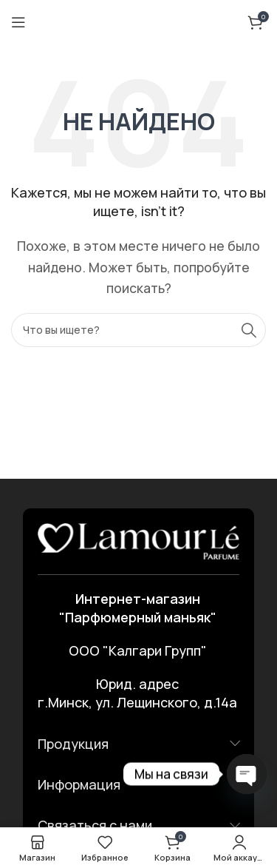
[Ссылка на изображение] (138, 539)
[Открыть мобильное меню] (18, 22)
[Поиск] (138, 330)
